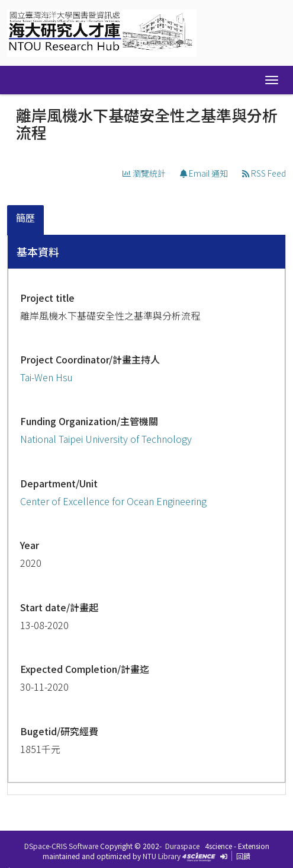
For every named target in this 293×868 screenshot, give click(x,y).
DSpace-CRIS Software (61, 846)
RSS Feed (264, 173)
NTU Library (162, 856)
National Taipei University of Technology (106, 439)
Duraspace (182, 846)
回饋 (243, 856)
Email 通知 (204, 173)
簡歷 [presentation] (25, 218)
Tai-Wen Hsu (46, 377)
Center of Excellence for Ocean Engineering (113, 501)
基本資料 (38, 251)
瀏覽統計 (144, 173)
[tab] (26, 220)
